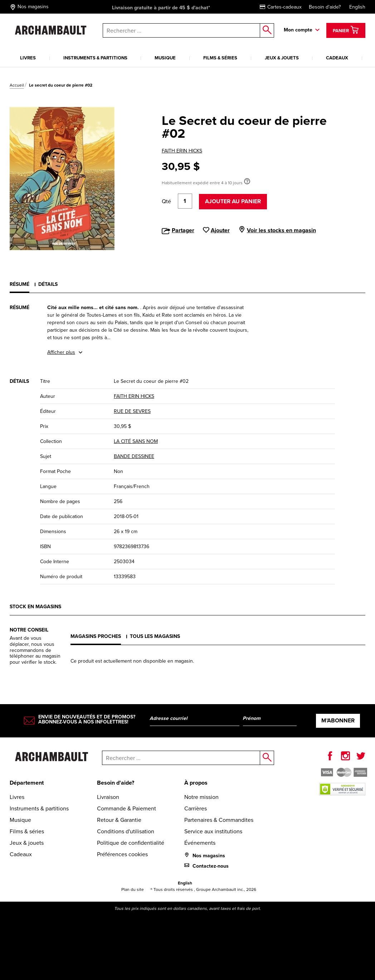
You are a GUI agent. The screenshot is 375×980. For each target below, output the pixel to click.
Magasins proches (96, 636)
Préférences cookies (122, 854)
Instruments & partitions (95, 58)
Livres (28, 58)
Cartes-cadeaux (281, 7)
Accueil (17, 85)
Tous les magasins (155, 636)
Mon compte (298, 30)
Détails (48, 284)
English (357, 7)
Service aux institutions (213, 831)
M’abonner (338, 720)
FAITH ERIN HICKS (182, 151)
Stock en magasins (35, 607)
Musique (165, 58)
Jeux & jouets (282, 58)
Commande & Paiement (126, 808)
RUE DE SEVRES (132, 411)
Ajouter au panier (233, 201)
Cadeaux (337, 58)
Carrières (196, 808)
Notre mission (201, 797)
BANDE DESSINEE (134, 456)
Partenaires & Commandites (219, 820)
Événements (200, 843)
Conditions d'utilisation (126, 831)
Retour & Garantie (119, 820)
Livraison (108, 797)
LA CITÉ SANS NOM (136, 441)
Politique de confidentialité (131, 843)
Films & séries (220, 58)
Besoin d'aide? (325, 7)
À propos (196, 783)
